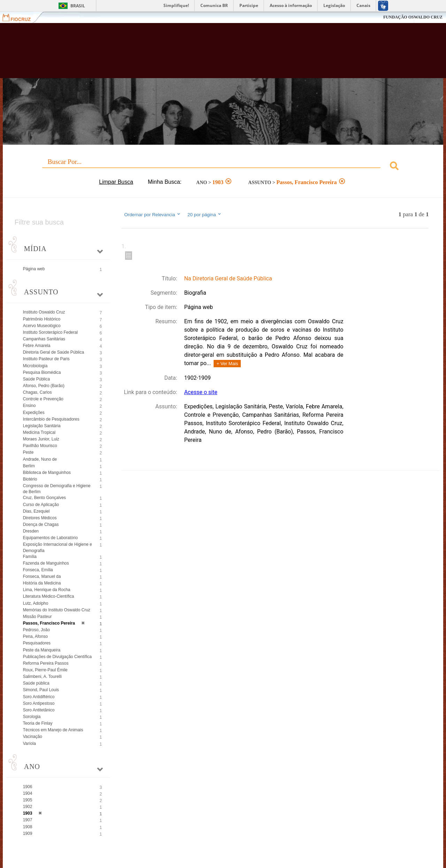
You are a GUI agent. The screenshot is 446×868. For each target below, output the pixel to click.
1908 (28, 827)
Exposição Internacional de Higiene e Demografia (57, 547)
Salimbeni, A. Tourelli (42, 677)
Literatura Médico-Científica (49, 596)
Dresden (31, 531)
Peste (28, 452)
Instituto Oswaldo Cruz (44, 312)
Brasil (78, 6)
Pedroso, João (36, 630)
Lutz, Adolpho (36, 603)
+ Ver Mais (227, 364)
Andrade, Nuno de (40, 459)
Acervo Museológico (42, 326)
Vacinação (33, 737)
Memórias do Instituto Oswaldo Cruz (57, 610)
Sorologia (32, 717)
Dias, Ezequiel (36, 511)
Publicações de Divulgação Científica (57, 657)
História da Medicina (42, 583)
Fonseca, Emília (38, 570)
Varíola (29, 744)
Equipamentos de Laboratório (50, 538)
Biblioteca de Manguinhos (47, 473)
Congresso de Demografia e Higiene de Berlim (57, 489)
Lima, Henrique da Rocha (47, 590)
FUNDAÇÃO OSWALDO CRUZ (413, 17)
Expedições (34, 413)
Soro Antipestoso (39, 703)
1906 (28, 787)
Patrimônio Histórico (42, 319)
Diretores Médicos (40, 518)
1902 (28, 807)
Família (30, 557)
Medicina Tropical (39, 432)
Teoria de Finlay (38, 723)
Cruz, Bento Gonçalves (44, 498)
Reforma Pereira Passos (46, 663)
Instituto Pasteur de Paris (46, 359)
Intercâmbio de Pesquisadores (51, 419)
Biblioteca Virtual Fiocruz (195, 54)
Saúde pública (36, 683)
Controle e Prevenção (43, 399)
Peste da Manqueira (42, 650)
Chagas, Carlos (37, 392)
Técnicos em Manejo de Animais (53, 730)
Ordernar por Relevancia (152, 214)
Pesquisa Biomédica (42, 372)
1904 (28, 793)
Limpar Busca (116, 182)
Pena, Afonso (35, 636)
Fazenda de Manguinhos (46, 563)
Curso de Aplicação (41, 505)
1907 (28, 820)
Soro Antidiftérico (39, 697)
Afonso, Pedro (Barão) (44, 386)
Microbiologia (35, 366)
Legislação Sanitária (42, 426)
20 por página (205, 214)
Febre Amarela (37, 346)
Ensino (29, 406)
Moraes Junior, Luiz (41, 439)
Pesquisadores (37, 643)
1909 (28, 833)
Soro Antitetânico (39, 710)
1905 (28, 800)
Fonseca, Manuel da (42, 576)
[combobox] (223, 167)
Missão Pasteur (37, 617)
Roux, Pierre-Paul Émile (45, 670)
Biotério (30, 479)
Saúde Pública (36, 379)
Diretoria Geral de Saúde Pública (53, 352)
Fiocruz (21, 17)
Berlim (29, 466)
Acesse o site (201, 392)
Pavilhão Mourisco (40, 446)
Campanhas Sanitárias (44, 339)
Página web (34, 269)
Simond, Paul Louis (41, 690)
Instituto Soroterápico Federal (50, 332)
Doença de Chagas (41, 524)
